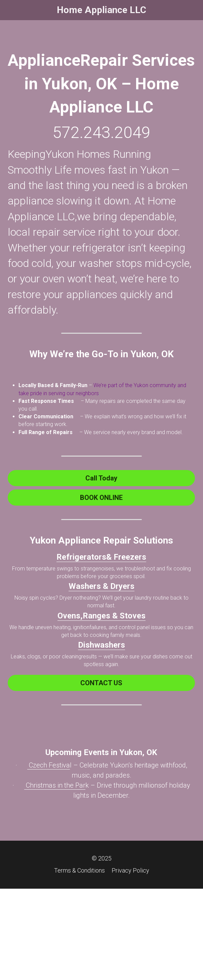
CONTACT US (101, 683)
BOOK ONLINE (101, 498)
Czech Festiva (49, 765)
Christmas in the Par (55, 785)
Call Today (101, 478)
